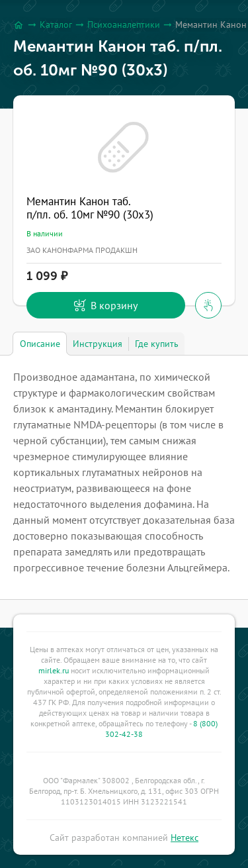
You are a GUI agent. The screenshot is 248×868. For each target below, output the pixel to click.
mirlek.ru (54, 670)
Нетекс (185, 838)
